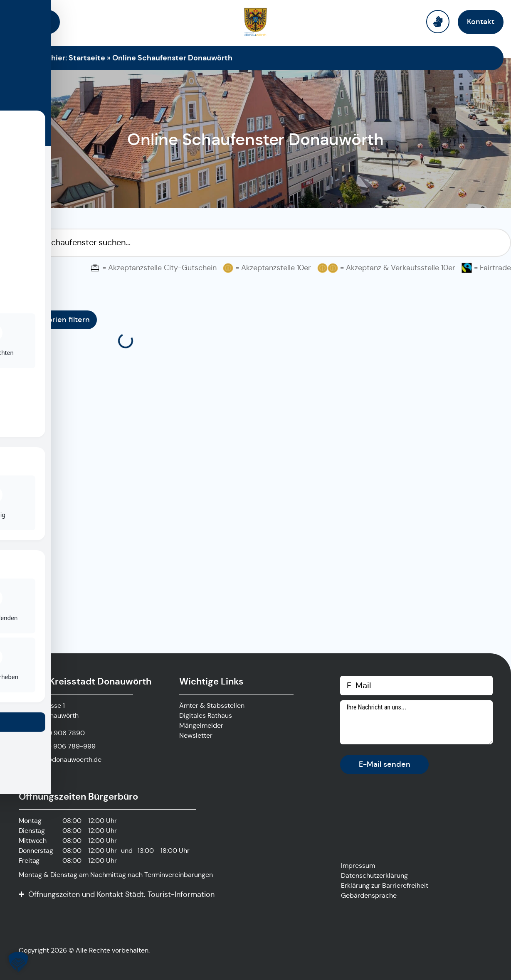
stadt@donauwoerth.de (65, 760)
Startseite (87, 58)
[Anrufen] (52, 733)
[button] (18, 962)
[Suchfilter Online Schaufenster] (255, 243)
